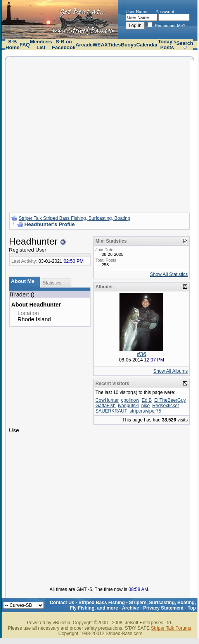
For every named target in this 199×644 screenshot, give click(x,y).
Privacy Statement (163, 608)
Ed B (147, 400)
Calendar (147, 45)
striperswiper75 (145, 411)
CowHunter (107, 400)
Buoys (129, 45)
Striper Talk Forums (171, 628)
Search (185, 43)
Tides (114, 45)
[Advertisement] (73, 134)
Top (192, 608)
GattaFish (106, 406)
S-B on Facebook (64, 45)
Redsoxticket (165, 406)
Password (165, 12)
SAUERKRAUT (111, 411)
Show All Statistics (169, 274)
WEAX (100, 45)
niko (145, 406)
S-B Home (12, 45)
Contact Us (62, 603)
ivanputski (128, 406)
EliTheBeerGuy (170, 400)
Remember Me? (166, 26)
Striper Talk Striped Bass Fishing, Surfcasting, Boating (74, 218)
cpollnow (130, 400)
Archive (130, 608)
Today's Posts (167, 45)
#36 (142, 354)
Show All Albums (170, 371)
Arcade (84, 45)
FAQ (25, 45)
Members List (41, 45)
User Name (137, 12)
